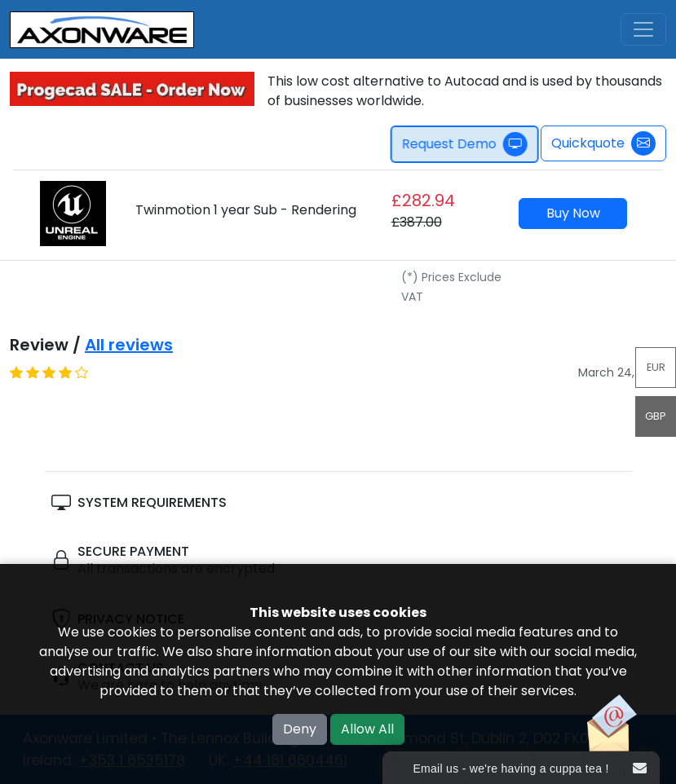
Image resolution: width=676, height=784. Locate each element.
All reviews (129, 345)
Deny (300, 729)
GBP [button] (656, 416)
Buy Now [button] (573, 213)
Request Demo (468, 144)
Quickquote (603, 143)
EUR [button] (656, 367)
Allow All (367, 729)
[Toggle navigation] (643, 29)
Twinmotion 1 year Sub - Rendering (246, 210)
